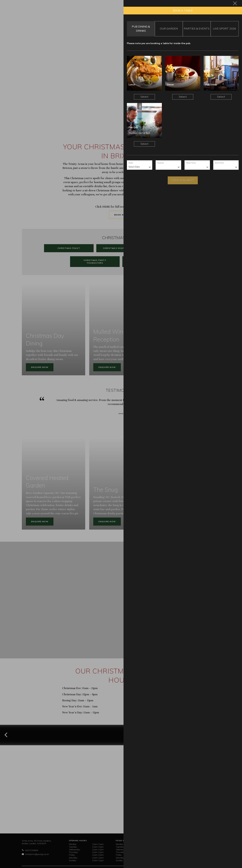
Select (144, 97)
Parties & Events (197, 29)
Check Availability (183, 180)
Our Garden (169, 29)
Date (131, 163)
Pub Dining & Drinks (141, 29)
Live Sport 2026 (225, 29)
